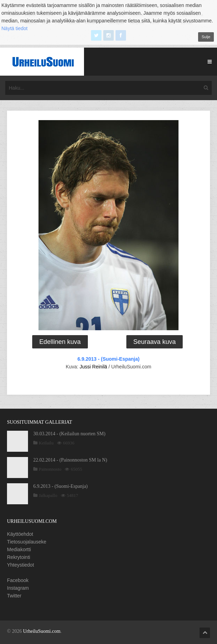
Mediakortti (19, 549)
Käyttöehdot (20, 534)
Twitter (14, 596)
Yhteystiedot (20, 565)
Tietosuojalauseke (27, 542)
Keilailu (46, 443)
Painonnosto (50, 469)
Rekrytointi (19, 557)
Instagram (18, 588)
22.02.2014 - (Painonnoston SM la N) (70, 460)
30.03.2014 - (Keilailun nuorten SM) (69, 434)
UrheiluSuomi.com (42, 631)
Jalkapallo (48, 495)
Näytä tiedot (15, 28)
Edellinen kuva (60, 342)
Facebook (18, 580)
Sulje (206, 37)
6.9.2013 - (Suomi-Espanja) (108, 359)
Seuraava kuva (155, 342)
